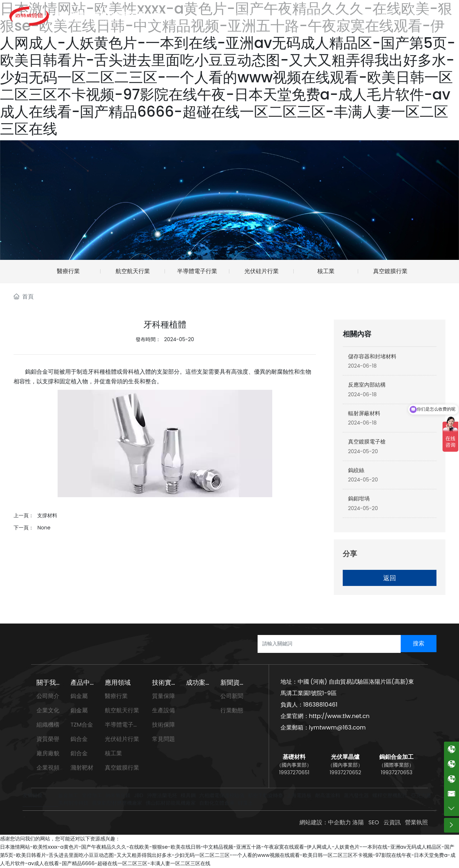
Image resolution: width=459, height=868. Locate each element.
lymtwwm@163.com (338, 728)
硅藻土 (245, 803)
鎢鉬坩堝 (359, 498)
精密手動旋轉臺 (265, 795)
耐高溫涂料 (328, 795)
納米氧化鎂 (118, 795)
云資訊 (392, 822)
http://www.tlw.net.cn (340, 716)
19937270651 (294, 772)
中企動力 (339, 822)
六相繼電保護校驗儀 (222, 795)
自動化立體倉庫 (217, 803)
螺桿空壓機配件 (390, 795)
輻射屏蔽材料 (364, 413)
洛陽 (358, 822)
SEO (373, 822)
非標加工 (92, 795)
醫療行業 (68, 271)
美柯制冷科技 (73, 803)
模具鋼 (188, 795)
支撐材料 (47, 515)
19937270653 (396, 772)
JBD (139, 795)
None (44, 528)
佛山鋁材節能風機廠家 (171, 803)
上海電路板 (299, 795)
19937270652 (345, 772)
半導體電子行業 (197, 271)
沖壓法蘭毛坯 (162, 795)
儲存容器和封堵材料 (372, 356)
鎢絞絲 (356, 470)
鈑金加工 (68, 795)
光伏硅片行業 (262, 271)
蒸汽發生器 (356, 795)
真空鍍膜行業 (390, 271)
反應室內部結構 (367, 385)
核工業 (326, 271)
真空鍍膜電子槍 (367, 442)
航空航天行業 (133, 271)
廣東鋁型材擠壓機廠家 (117, 803)
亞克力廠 (421, 795)
